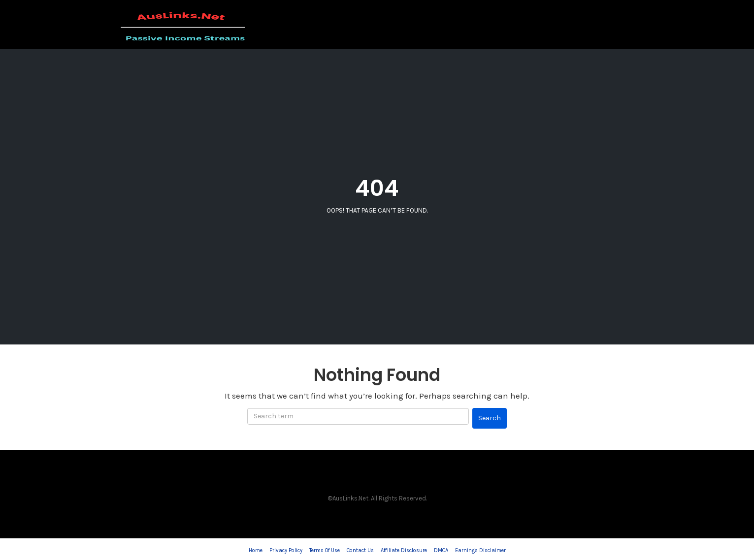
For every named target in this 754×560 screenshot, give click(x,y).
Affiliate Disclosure (404, 550)
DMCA (441, 550)
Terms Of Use (325, 550)
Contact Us (360, 550)
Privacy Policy (286, 550)
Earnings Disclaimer (480, 550)
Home (256, 550)
